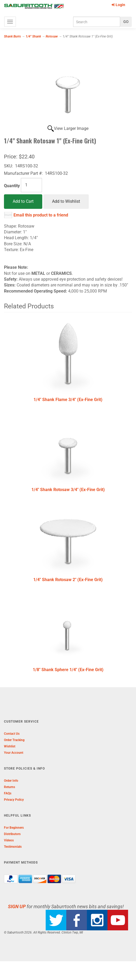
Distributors (12, 834)
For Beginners (14, 828)
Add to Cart (23, 201)
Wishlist (10, 746)
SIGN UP (17, 906)
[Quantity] (31, 185)
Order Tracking (14, 740)
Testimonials (13, 847)
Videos (9, 840)
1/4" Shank (33, 36)
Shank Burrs (12, 36)
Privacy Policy (14, 800)
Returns (10, 787)
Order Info (11, 781)
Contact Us (12, 734)
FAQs (8, 793)
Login (118, 5)
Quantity (12, 186)
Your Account (14, 753)
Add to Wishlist (66, 201)
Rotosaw (52, 36)
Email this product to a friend (41, 215)
